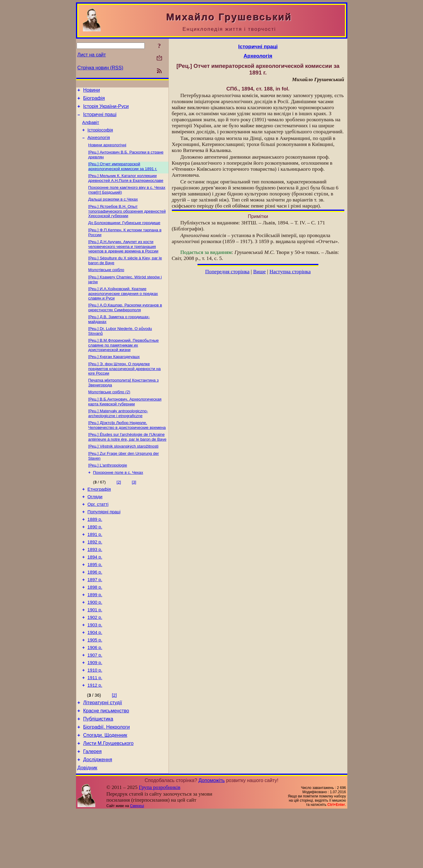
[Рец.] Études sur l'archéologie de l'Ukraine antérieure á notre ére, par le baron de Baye (127, 459)
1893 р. (95, 582)
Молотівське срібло (106, 283)
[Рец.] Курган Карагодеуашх (114, 374)
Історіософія (100, 135)
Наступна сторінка (290, 272)
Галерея (92, 807)
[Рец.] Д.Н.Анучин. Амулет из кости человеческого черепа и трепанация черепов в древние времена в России (123, 259)
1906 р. (95, 692)
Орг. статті (98, 531)
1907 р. (95, 700)
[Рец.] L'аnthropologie (108, 489)
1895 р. (95, 599)
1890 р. (95, 557)
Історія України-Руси (106, 109)
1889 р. (95, 548)
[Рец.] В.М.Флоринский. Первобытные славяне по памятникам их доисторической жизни (124, 362)
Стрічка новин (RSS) (100, 68)
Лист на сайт (92, 55)
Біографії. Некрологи (107, 779)
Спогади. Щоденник (105, 789)
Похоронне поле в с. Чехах (118, 497)
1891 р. (95, 565)
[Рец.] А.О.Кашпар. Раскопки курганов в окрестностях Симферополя (125, 323)
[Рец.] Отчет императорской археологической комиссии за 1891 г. (123, 174)
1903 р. (95, 667)
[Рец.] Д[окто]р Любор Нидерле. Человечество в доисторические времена (127, 447)
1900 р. (95, 641)
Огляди (95, 523)
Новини (92, 91)
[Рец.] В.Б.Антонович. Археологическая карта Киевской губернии (125, 422)
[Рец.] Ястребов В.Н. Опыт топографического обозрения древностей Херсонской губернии (127, 222)
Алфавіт (91, 127)
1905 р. (95, 683)
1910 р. (95, 717)
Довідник (87, 825)
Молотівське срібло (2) (109, 412)
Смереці (137, 863)
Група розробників (159, 844)
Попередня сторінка (227, 272)
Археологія (99, 144)
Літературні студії (103, 752)
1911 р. (95, 726)
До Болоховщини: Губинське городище (124, 234)
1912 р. (95, 734)
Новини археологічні (107, 152)
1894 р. (95, 591)
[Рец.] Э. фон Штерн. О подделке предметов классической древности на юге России (125, 387)
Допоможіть (211, 837)
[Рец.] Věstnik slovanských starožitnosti (123, 469)
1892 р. (95, 574)
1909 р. (95, 709)
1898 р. (95, 624)
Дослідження (98, 816)
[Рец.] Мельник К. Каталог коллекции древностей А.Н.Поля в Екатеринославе (126, 187)
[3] (134, 507)
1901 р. (95, 650)
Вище (260, 272)
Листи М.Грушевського (108, 798)
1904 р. (95, 675)
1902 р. (95, 658)
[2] (119, 507)
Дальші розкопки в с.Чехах (113, 209)
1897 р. (95, 616)
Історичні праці (100, 118)
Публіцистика (98, 770)
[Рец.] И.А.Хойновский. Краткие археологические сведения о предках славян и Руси (123, 308)
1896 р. (95, 607)
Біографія (94, 100)
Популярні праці (104, 540)
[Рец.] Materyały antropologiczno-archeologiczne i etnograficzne (118, 434)
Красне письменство (106, 761)
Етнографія (99, 515)
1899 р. (95, 633)
